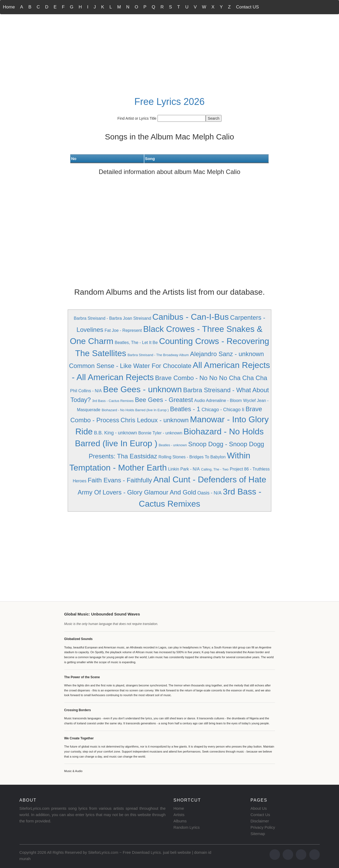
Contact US (247, 7)
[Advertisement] (170, 54)
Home (9, 7)
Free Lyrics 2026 (169, 102)
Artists (179, 815)
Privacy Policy (263, 827)
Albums (180, 821)
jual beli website (177, 852)
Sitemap (258, 834)
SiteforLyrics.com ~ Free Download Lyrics (124, 852)
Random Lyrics (187, 827)
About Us (259, 808)
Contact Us (260, 815)
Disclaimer (260, 821)
